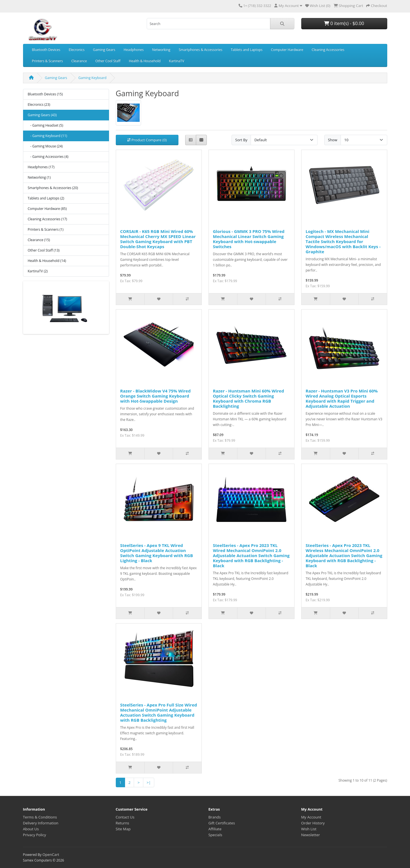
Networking (161, 50)
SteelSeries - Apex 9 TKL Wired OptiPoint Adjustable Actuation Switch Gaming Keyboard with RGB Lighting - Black (157, 553)
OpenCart (51, 854)
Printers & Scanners (47, 61)
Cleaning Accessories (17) (47, 219)
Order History (313, 823)
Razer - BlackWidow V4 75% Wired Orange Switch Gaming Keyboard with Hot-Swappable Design (156, 396)
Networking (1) (39, 177)
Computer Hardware (287, 50)
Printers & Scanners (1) (46, 229)
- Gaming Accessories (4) (48, 157)
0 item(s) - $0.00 (344, 23)
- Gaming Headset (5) (46, 125)
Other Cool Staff (108, 61)
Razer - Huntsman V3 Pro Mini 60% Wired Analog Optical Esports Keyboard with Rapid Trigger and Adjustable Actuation (342, 398)
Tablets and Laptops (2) (46, 198)
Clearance (79, 61)
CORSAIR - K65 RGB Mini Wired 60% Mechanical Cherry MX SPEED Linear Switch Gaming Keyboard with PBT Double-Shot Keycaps (158, 239)
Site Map (123, 829)
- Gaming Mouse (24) (45, 146)
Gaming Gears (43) (42, 115)
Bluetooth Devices (46, 50)
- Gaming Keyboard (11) (47, 136)
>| (149, 782)
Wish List (309, 829)
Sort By (241, 140)
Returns (123, 823)
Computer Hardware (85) (47, 209)
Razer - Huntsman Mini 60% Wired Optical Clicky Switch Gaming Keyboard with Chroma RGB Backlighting (249, 398)
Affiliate (215, 829)
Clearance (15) (39, 240)
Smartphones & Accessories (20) (53, 188)
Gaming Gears (104, 50)
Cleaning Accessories (328, 50)
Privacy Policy (35, 835)
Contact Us (125, 817)
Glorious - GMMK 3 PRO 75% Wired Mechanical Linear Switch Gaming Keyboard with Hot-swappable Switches (249, 239)
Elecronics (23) (39, 105)
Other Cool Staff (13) (44, 250)
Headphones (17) (41, 167)
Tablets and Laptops (247, 50)
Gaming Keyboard (92, 78)
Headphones (134, 50)
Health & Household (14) (47, 261)
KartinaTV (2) (38, 271)
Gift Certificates (222, 823)
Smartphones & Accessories (201, 50)
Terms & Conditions (40, 817)
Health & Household (145, 61)
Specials (215, 835)
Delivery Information (41, 823)
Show (333, 140)
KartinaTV (176, 61)
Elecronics (77, 50)
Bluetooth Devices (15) (45, 94)
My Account (311, 817)
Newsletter (311, 835)
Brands (215, 817)
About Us (31, 829)
